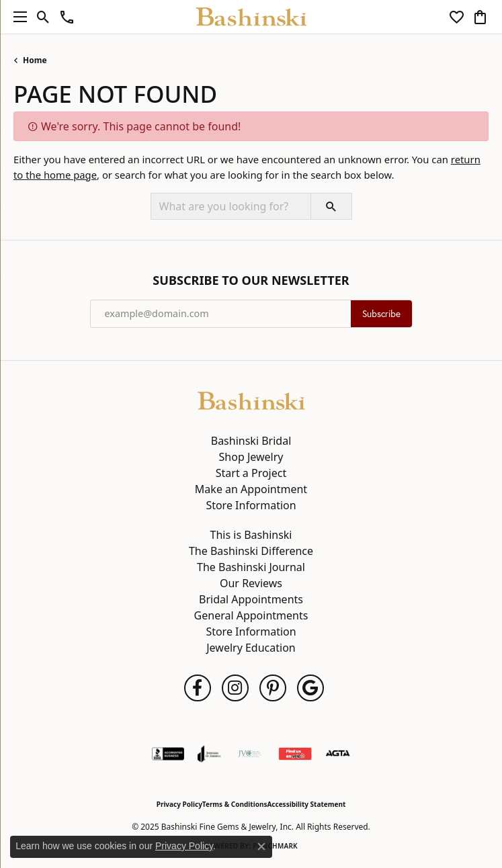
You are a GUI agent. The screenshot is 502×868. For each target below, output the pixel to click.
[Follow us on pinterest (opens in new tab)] (273, 688)
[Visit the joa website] (209, 754)
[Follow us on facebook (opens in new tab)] (198, 688)
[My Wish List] (457, 17)
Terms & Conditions (235, 804)
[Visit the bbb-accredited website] (168, 754)
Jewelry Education (251, 648)
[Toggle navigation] (17, 17)
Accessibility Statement (306, 804)
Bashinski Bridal (251, 441)
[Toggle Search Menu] (43, 17)
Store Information (251, 505)
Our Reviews (251, 583)
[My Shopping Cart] (480, 17)
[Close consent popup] (261, 847)
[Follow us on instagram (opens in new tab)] (235, 688)
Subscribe (381, 314)
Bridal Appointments (251, 599)
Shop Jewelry (251, 457)
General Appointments (251, 615)
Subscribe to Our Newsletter (251, 281)
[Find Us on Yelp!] (295, 754)
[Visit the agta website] (337, 754)
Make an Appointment (251, 489)
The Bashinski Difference (251, 551)
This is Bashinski (251, 535)
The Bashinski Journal (251, 567)
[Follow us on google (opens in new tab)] (310, 688)
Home (35, 60)
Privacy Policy (179, 804)
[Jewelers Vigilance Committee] (250, 754)
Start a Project (251, 473)
